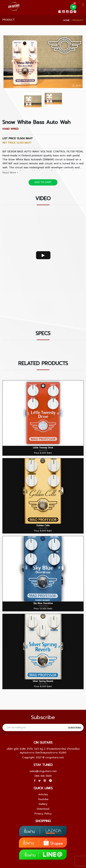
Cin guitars (43, 742)
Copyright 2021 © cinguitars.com (43, 757)
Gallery (43, 804)
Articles (43, 794)
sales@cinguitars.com (43, 771)
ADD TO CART (43, 182)
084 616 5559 (43, 776)
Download (43, 809)
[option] (43, 62)
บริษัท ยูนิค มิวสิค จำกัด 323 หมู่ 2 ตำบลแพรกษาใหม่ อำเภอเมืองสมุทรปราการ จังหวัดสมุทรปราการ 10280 (43, 751)
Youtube (43, 799)
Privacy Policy (43, 814)
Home (66, 20)
